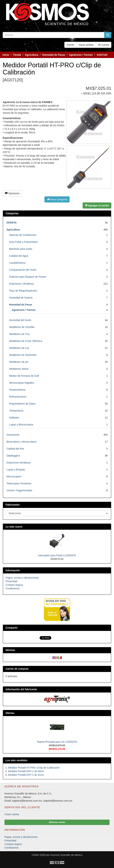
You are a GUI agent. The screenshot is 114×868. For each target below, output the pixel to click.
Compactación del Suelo (23, 270)
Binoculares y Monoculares (22, 442)
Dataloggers (13, 456)
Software (14, 418)
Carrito (70, 45)
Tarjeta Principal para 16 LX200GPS (57, 742)
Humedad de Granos (21, 298)
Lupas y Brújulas (16, 470)
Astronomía (13, 435)
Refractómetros (18, 397)
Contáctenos (13, 588)
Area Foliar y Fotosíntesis (23, 242)
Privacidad (11, 581)
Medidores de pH (19, 362)
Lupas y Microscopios (21, 425)
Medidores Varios (19, 369)
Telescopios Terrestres (19, 483)
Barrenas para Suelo (21, 249)
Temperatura (16, 411)
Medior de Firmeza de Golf (24, 376)
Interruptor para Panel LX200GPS (57, 555)
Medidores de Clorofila (22, 327)
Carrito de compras (17, 669)
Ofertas (10, 713)
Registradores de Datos (22, 404)
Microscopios (14, 476)
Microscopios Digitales (22, 383)
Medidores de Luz (19, 348)
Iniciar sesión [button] (57, 822)
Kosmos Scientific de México (66, 855)
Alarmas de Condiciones (23, 235)
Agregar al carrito (97, 205)
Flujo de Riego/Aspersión (23, 291)
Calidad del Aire (15, 449)
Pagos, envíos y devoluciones (22, 578)
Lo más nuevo (14, 527)
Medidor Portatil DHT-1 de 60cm (26, 771)
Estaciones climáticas (18, 463)
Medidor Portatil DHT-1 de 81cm (26, 775)
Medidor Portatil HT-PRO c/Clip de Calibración (34, 768)
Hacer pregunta (57, 199)
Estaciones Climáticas (21, 284)
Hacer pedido (86, 45)
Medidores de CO (20, 334)
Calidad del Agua (19, 256)
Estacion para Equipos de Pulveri (28, 277)
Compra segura (14, 585)
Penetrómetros (17, 390)
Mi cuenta (104, 45)
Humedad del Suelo (20, 320)
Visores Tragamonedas (19, 490)
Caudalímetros (17, 263)
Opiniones (12, 193)
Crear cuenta (12, 814)
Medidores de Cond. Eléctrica (26, 341)
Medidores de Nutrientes (23, 355)
